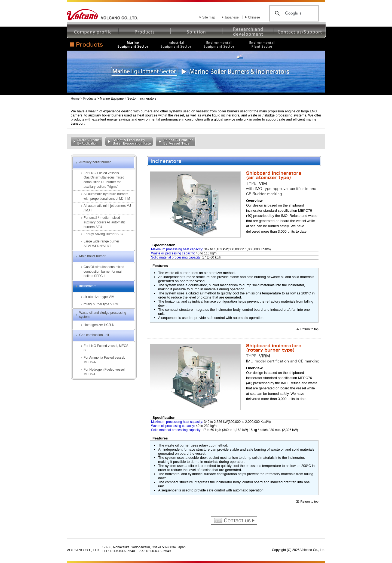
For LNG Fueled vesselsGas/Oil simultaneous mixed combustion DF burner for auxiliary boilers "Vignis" (104, 180)
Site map (209, 17)
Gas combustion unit (94, 335)
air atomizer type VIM (99, 297)
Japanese (232, 17)
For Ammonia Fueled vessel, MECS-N (104, 360)
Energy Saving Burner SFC (103, 234)
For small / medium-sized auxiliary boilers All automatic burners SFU (105, 222)
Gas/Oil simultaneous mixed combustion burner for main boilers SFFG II (104, 272)
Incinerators (88, 286)
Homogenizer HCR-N (99, 325)
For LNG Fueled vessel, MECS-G (107, 348)
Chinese (254, 17)
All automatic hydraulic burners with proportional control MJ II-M (107, 196)
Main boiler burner (92, 256)
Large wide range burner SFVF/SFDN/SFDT (101, 244)
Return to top (309, 329)
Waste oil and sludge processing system (103, 315)
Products (90, 99)
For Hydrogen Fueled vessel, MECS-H (105, 372)
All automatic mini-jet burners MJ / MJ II (107, 208)
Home (75, 99)
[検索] (293, 13)
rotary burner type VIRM (101, 304)
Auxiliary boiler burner (95, 162)
